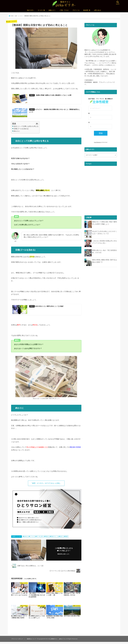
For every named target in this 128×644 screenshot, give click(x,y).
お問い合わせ (97, 10)
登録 (101, 133)
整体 (47, 539)
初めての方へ (31, 10)
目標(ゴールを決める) (20, 130)
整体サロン (54, 539)
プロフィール (76, 10)
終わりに (16, 132)
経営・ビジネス (17, 539)
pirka (26, 539)
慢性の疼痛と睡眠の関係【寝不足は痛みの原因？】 (104, 261)
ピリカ (32, 539)
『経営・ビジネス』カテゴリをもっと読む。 (46, 485)
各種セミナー (52, 10)
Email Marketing (97, 142)
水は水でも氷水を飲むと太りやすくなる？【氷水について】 (104, 232)
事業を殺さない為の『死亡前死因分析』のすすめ (104, 251)
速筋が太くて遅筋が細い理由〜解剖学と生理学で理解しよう (104, 223)
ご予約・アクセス (64, 10)
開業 (67, 539)
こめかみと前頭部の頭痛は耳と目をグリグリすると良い (104, 242)
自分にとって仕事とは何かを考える (25, 127)
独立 (61, 539)
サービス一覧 (41, 10)
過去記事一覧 (87, 10)
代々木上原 (40, 539)
